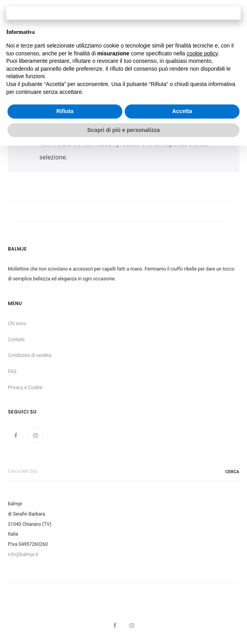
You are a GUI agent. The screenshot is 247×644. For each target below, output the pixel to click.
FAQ (12, 371)
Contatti (16, 340)
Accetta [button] (182, 111)
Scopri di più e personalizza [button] (124, 130)
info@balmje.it (23, 554)
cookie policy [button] (202, 53)
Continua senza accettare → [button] (123, 13)
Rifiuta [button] (65, 111)
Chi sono (17, 324)
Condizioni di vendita (30, 355)
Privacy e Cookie (25, 388)
